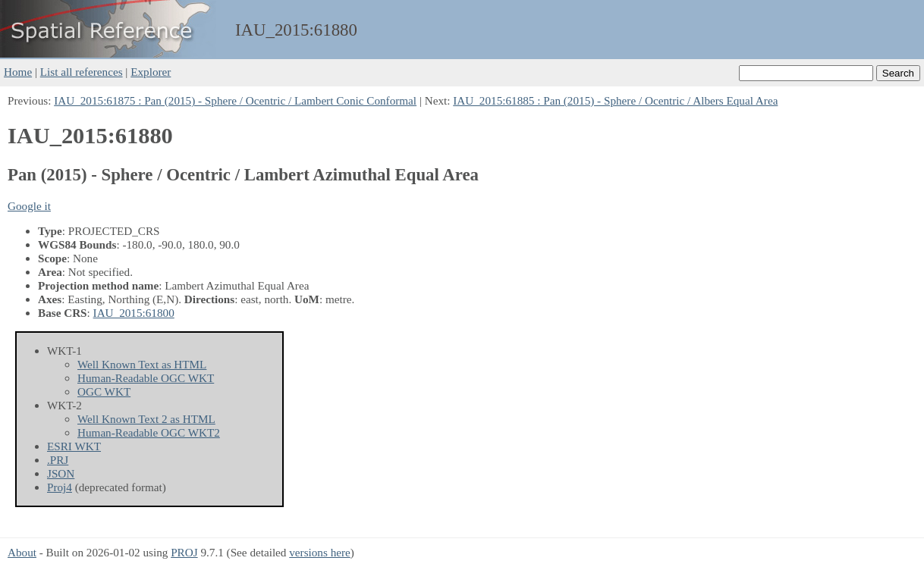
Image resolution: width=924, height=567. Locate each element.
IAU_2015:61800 (134, 313)
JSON (61, 473)
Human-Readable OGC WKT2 (149, 432)
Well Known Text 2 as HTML (146, 419)
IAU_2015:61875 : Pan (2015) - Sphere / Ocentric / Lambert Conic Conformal (235, 100)
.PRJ (58, 460)
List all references (82, 72)
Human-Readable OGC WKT (146, 378)
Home (18, 72)
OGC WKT (104, 392)
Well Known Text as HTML (142, 364)
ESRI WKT (74, 446)
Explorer (151, 72)
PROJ (184, 552)
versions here (320, 552)
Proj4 (60, 487)
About (22, 552)
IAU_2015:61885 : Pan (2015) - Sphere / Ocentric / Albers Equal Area (615, 100)
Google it (29, 206)
